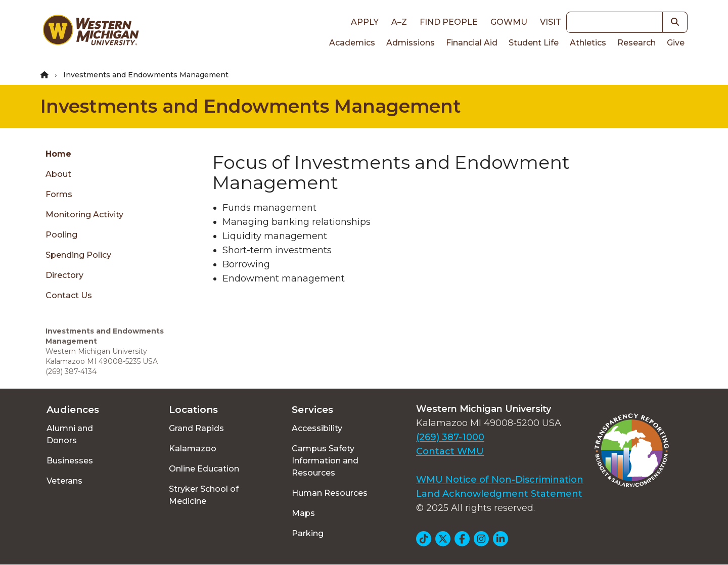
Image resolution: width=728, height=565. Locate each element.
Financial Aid (472, 43)
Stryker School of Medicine (204, 495)
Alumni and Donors (70, 434)
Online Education (204, 469)
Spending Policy (78, 255)
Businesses (70, 461)
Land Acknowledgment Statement (499, 494)
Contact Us (69, 295)
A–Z (399, 22)
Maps (303, 513)
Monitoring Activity (84, 215)
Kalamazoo (193, 449)
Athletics (588, 43)
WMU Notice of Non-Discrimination (500, 480)
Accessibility (317, 428)
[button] (675, 22)
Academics (352, 43)
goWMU (509, 22)
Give (676, 43)
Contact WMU (450, 451)
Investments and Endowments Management (251, 106)
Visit (551, 22)
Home (58, 154)
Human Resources (330, 493)
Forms (59, 194)
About (58, 174)
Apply (365, 22)
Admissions (411, 43)
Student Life (534, 43)
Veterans (64, 481)
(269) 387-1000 (450, 437)
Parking (308, 533)
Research (636, 43)
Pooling (61, 235)
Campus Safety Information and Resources (325, 461)
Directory (64, 275)
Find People (449, 22)
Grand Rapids (196, 428)
